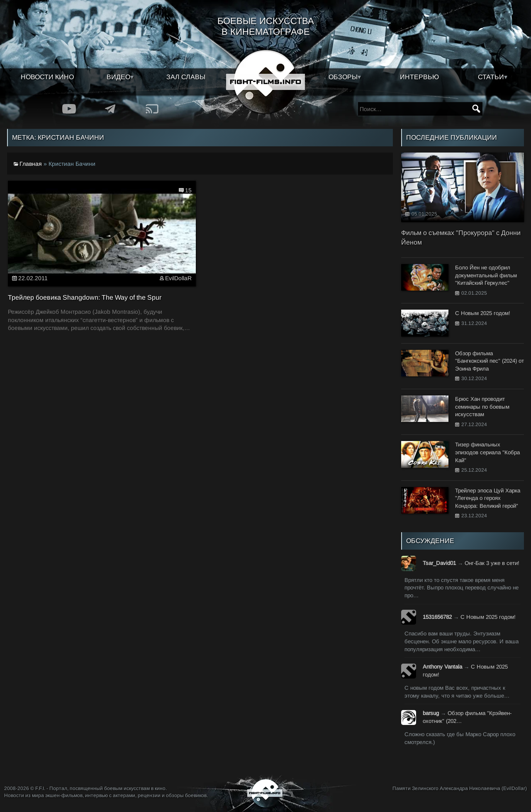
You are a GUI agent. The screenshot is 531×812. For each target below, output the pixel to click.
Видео (118, 77)
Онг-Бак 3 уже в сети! (492, 563)
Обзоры (343, 77)
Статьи (491, 77)
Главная (31, 164)
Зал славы (186, 77)
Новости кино (47, 77)
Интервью (419, 77)
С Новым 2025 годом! (488, 617)
